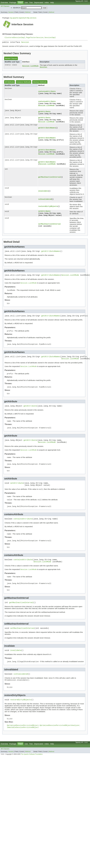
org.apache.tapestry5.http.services (23, 18)
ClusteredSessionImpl (15, 38)
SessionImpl (50, 38)
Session (25, 43)
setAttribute (44, 213)
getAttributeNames (47, 129)
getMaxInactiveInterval (49, 178)
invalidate (43, 192)
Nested (11, 12)
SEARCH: (17, 8)
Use (26, 2)
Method (28, 12)
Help (52, 2)
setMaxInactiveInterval (49, 226)
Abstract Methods (40, 83)
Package (13, 2)
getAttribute (44, 113)
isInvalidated (45, 200)
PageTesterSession (35, 38)
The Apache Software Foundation (32, 771)
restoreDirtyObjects (48, 208)
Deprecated (39, 2)
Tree (31, 2)
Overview (4, 2)
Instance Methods (24, 83)
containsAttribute (47, 92)
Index (47, 2)
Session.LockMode (30, 67)
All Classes (5, 6)
